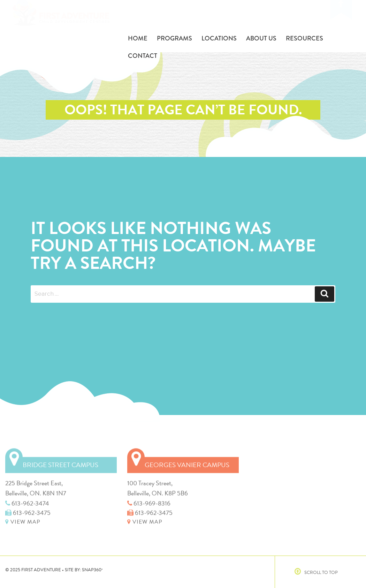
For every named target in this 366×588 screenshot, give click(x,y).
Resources (304, 38)
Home (138, 38)
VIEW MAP (23, 520)
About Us (261, 38)
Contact (143, 56)
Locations (219, 38)
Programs (174, 38)
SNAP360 (92, 570)
